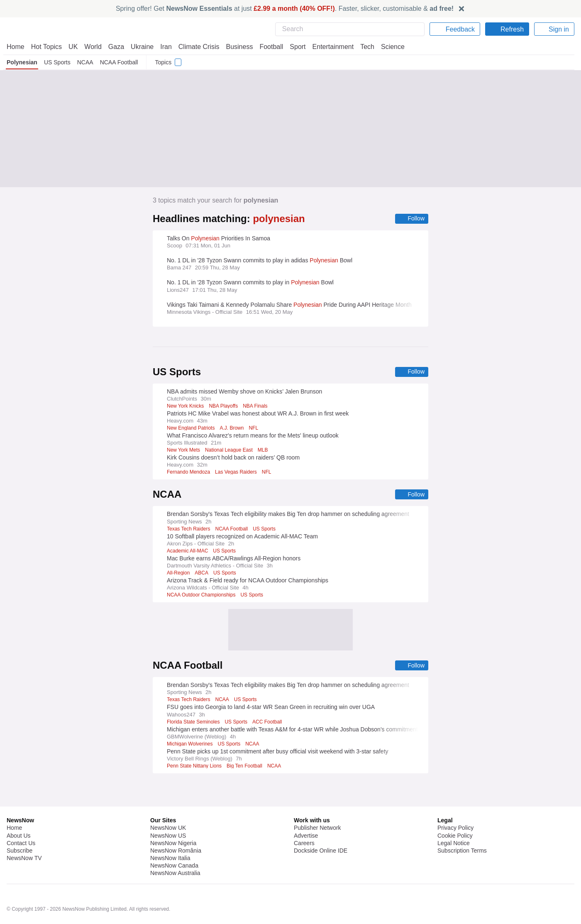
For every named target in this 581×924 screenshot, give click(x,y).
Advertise (306, 814)
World (92, 47)
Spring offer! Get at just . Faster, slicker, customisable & (285, 9)
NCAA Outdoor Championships (202, 596)
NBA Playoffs (225, 407)
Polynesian (22, 62)
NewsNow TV (24, 836)
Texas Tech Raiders (189, 530)
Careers (304, 821)
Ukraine (139, 47)
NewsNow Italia (170, 836)
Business (235, 47)
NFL (254, 429)
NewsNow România (176, 829)
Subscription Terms (463, 829)
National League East (230, 451)
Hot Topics (46, 47)
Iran (162, 47)
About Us (19, 814)
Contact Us (21, 821)
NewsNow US (168, 814)
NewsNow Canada (174, 844)
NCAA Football (118, 62)
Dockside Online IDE (319, 829)
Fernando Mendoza (189, 473)
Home (15, 47)
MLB (265, 451)
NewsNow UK (167, 806)
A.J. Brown (233, 429)
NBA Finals (257, 407)
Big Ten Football (246, 768)
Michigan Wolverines (191, 746)
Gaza (115, 47)
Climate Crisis (195, 47)
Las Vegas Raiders (238, 473)
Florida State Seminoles (194, 724)
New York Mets (184, 451)
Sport (294, 47)
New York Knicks (186, 407)
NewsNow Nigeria (173, 821)
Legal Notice (453, 821)
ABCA (202, 574)
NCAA (85, 62)
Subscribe (20, 829)
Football (267, 47)
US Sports (57, 62)
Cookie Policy (455, 814)
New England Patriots (191, 429)
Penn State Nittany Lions (195, 768)
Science (387, 47)
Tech (362, 47)
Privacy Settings (459, 836)
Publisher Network (318, 806)
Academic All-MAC (188, 552)
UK (73, 47)
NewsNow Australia (176, 851)
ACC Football (268, 724)
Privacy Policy (455, 806)
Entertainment (328, 47)
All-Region (178, 574)
